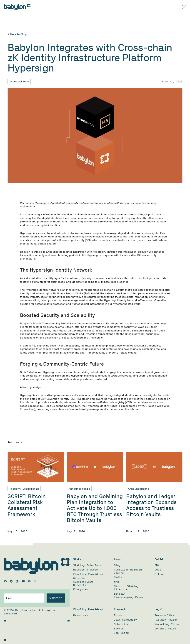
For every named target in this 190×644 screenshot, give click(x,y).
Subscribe (56, 598)
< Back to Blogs (18, 34)
